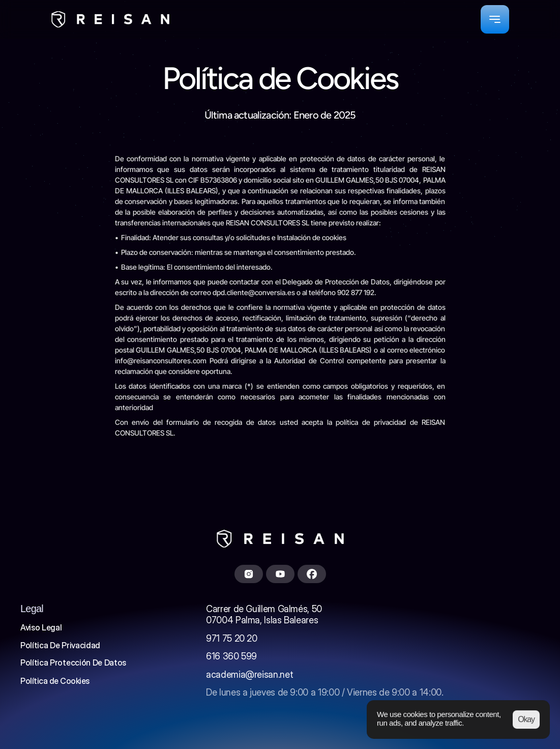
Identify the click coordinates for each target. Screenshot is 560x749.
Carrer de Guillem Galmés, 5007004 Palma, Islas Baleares (264, 614)
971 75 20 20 (232, 638)
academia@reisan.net (249, 674)
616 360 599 (231, 656)
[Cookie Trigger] (55, 681)
